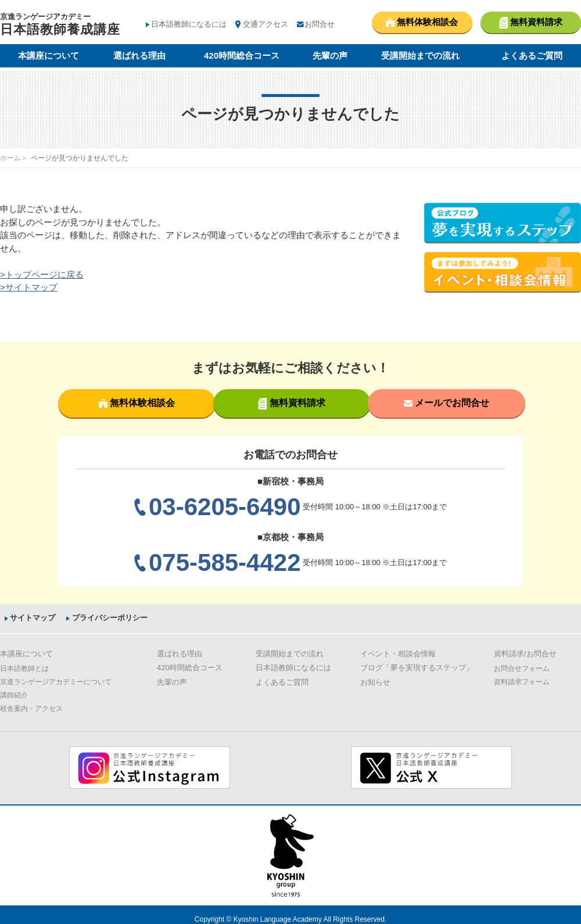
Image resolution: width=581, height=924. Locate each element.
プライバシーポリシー (111, 618)
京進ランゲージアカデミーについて (56, 681)
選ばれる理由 (139, 57)
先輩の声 (330, 57)
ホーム (10, 158)
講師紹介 (14, 695)
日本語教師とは (24, 668)
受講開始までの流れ (420, 57)
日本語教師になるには (189, 24)
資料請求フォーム (522, 681)
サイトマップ (31, 618)
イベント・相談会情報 (398, 653)
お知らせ (375, 682)
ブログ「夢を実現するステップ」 (417, 667)
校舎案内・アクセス (31, 708)
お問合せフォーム (522, 668)
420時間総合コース (242, 57)
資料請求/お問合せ (525, 653)
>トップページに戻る (42, 274)
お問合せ (320, 24)
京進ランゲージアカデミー (60, 26)
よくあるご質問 (532, 57)
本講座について (49, 57)
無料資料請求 (290, 403)
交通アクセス (266, 24)
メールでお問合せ (445, 403)
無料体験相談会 (136, 403)
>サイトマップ (29, 287)
